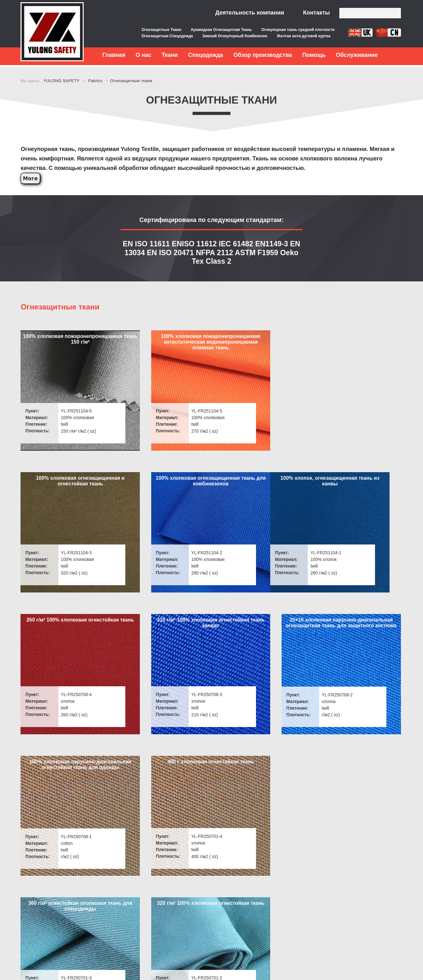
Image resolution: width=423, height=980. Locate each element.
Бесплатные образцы (122, 904)
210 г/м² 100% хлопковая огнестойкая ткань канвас (260, 490)
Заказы (30, 928)
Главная (114, 55)
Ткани (170, 55)
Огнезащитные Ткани (161, 30)
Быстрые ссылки (49, 866)
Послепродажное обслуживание (135, 892)
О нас (144, 55)
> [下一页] (395, 792)
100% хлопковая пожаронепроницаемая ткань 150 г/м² (65, 341)
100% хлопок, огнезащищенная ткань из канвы (65, 490)
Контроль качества (119, 880)
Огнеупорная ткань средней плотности (298, 30)
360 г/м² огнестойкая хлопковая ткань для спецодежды (260, 642)
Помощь (314, 55)
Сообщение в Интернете (356, 911)
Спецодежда (206, 55)
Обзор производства (263, 55)
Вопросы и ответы (43, 880)
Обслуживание (357, 55)
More (32, 176)
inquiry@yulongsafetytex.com (247, 880)
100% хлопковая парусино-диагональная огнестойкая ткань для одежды (65, 645)
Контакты (316, 13)
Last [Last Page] (242, 792)
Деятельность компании (250, 13)
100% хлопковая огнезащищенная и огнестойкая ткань (261, 341)
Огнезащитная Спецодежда (167, 36)
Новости (32, 916)
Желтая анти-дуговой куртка (304, 36)
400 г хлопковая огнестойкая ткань (163, 642)
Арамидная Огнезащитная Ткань (221, 30)
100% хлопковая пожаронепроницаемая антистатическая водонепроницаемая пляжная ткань (163, 347)
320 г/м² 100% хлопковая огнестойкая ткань (358, 642)
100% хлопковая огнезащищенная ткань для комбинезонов (358, 341)
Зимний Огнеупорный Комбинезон (235, 36)
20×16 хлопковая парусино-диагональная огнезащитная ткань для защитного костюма (358, 493)
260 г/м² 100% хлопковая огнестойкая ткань (163, 490)
